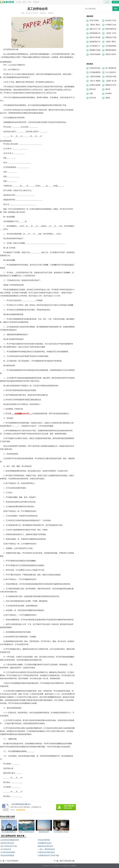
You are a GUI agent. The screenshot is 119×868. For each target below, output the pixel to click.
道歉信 (108, 98)
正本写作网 (56, 866)
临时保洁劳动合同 (7, 843)
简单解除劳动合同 (45, 843)
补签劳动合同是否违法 (46, 852)
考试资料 (109, 93)
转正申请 (93, 98)
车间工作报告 (94, 20)
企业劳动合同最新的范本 (10, 840)
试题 (91, 93)
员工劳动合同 (6, 849)
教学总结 (93, 89)
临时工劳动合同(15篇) (67, 861)
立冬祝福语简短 (111, 46)
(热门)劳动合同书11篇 (9, 846)
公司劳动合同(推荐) (8, 852)
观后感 (108, 89)
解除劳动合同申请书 (46, 846)
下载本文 (51, 13)
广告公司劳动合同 (12, 861)
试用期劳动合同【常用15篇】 (49, 855)
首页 (24, 2)
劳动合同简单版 (44, 840)
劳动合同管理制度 (7, 855)
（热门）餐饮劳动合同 (46, 849)
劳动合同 (36, 2)
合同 (29, 2)
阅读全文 (43, 13)
